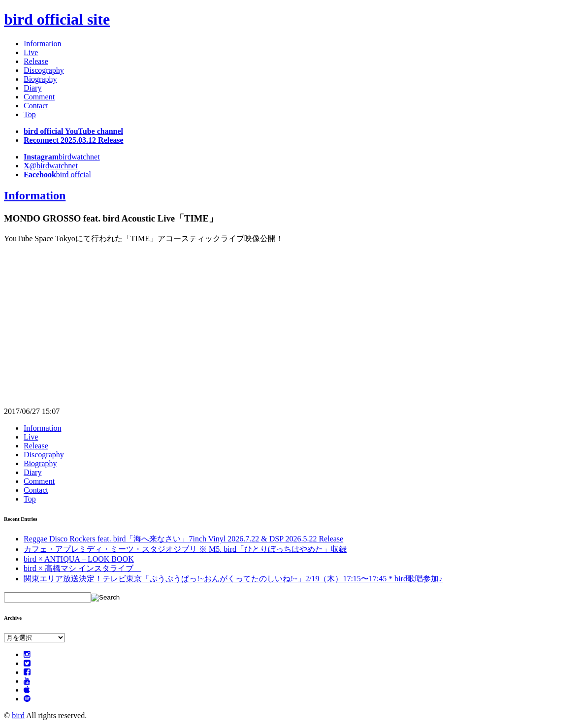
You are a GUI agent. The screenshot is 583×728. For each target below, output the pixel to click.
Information (42, 44)
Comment (39, 97)
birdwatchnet (62, 157)
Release (36, 61)
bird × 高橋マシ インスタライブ (82, 568)
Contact (36, 106)
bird (18, 715)
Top (30, 114)
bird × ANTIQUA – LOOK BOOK (79, 559)
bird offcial (57, 174)
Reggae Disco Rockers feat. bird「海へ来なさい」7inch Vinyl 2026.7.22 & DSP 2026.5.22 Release (183, 539)
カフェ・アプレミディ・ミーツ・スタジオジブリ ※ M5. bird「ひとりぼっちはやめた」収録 (185, 549)
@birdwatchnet (51, 166)
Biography (40, 79)
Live (31, 52)
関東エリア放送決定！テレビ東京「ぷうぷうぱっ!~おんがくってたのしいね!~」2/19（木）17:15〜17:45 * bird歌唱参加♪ (233, 579)
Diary (32, 88)
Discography (44, 70)
